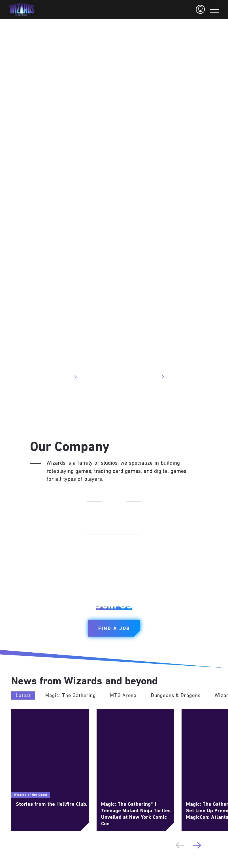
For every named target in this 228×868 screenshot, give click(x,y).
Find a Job (114, 629)
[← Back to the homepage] (22, 10)
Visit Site (65, 377)
